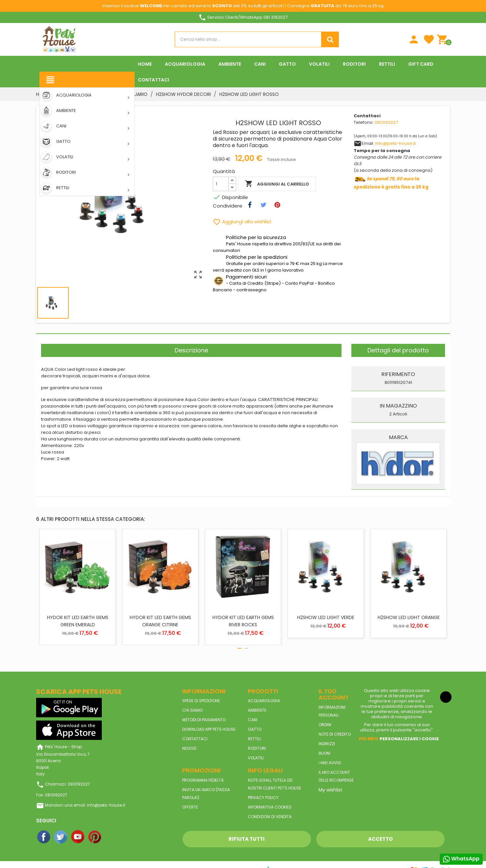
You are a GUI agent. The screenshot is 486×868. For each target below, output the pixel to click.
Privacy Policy (263, 798)
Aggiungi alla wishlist (242, 222)
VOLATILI (256, 758)
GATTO (255, 729)
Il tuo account (334, 694)
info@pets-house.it (395, 143)
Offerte (190, 807)
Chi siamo (192, 710)
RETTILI (254, 739)
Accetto (380, 839)
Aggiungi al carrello (277, 184)
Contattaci (195, 739)
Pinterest (95, 837)
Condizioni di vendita (270, 817)
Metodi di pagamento (204, 720)
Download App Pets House (209, 729)
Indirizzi (327, 744)
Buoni (324, 753)
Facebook (44, 837)
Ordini (325, 725)
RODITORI (257, 748)
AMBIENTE (257, 710)
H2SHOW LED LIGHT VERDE (326, 617)
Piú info (369, 739)
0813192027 (386, 122)
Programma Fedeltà (203, 780)
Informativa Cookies (270, 807)
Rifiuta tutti (247, 839)
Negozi (189, 748)
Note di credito (335, 734)
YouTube (78, 837)
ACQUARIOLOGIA (264, 701)
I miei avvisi (330, 763)
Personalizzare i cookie (409, 739)
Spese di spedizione (201, 701)
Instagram (112, 837)
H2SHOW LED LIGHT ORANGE (409, 617)
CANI (253, 720)
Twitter (61, 837)
